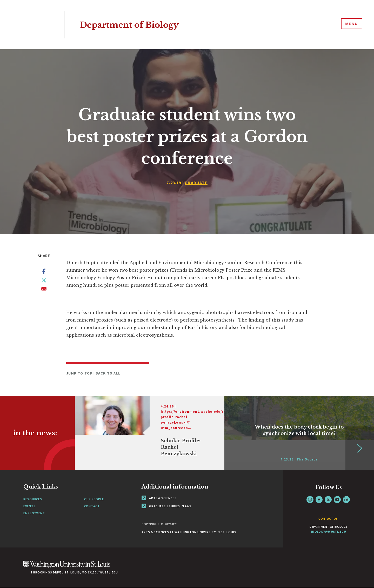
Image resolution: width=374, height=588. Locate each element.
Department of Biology (136, 25)
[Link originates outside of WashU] (150, 433)
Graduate (196, 183)
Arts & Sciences (159, 498)
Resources (33, 499)
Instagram (310, 500)
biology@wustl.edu (329, 532)
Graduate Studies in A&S (166, 506)
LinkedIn (346, 500)
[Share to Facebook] (44, 272)
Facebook (319, 500)
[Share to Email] (44, 290)
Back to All (108, 373)
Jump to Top (80, 373)
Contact (92, 506)
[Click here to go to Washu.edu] (67, 567)
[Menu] (351, 24)
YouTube (337, 500)
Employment (34, 513)
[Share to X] (44, 281)
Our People (94, 499)
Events (29, 506)
